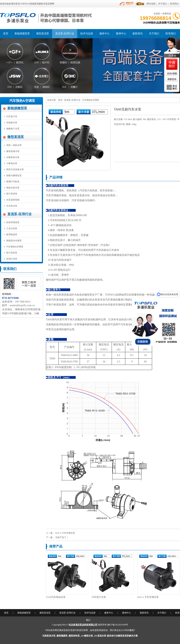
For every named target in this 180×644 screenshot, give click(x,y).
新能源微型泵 (22, 34)
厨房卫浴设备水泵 (15, 169)
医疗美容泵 (12, 194)
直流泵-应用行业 (65, 34)
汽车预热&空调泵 (22, 101)
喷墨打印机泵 (13, 182)
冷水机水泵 (12, 206)
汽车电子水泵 (99, 597)
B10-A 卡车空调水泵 (65, 533)
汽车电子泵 (12, 117)
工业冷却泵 (12, 228)
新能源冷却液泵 (14, 241)
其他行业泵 (12, 259)
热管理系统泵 (13, 222)
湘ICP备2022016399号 (118, 625)
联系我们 (174, 4)
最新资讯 (138, 34)
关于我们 (163, 4)
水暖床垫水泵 (13, 157)
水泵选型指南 (13, 200)
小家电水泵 (12, 163)
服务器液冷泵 (13, 151)
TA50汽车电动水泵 (56, 597)
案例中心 (121, 34)
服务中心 (105, 34)
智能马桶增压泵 (14, 176)
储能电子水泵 (13, 129)
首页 (6, 34)
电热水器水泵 (13, 188)
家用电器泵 (12, 235)
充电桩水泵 (12, 123)
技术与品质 (87, 34)
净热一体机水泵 (14, 145)
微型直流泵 (43, 34)
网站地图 (151, 4)
